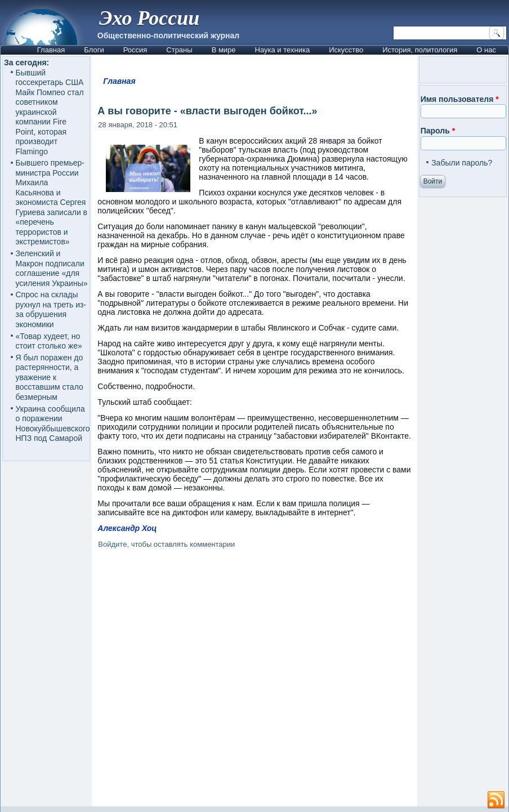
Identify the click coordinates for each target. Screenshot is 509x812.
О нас (486, 50)
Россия (135, 50)
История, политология (420, 50)
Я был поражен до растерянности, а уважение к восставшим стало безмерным (50, 377)
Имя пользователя (460, 99)
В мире (224, 50)
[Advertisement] (300, 680)
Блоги (94, 50)
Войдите (112, 544)
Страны (179, 50)
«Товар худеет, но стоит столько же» (49, 341)
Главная (51, 50)
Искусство (346, 50)
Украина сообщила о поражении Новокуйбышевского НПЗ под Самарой (53, 424)
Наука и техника (283, 50)
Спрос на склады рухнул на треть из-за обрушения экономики (51, 309)
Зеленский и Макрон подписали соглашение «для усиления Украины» (52, 268)
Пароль (438, 131)
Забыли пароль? (462, 163)
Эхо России (149, 18)
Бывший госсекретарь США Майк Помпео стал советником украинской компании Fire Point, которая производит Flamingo (50, 112)
